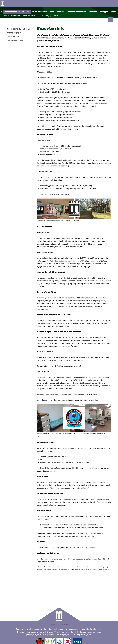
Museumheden (15, 16)
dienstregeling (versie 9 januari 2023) (71, 261)
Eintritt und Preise (14, 37)
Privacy (53, 625)
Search (110, 3)
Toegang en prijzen (52, 16)
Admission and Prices (15, 41)
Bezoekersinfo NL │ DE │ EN (33, 16)
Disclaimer (64, 625)
